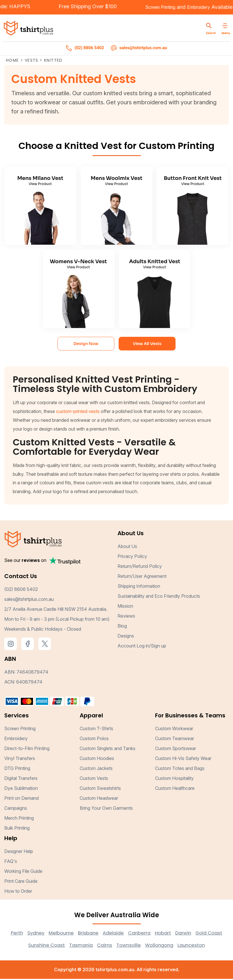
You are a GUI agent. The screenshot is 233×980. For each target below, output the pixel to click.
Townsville (147, 946)
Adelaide (129, 934)
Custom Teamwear (175, 740)
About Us (127, 547)
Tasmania (96, 946)
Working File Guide (23, 872)
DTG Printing (17, 769)
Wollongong (179, 946)
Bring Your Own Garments (106, 809)
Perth (27, 934)
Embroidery (188, 8)
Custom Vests (94, 779)
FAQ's (11, 862)
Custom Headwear (99, 799)
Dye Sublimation (21, 789)
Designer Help (19, 852)
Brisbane (103, 934)
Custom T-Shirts (96, 730)
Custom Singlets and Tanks (108, 749)
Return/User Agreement (142, 577)
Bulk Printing (17, 829)
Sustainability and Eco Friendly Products (159, 597)
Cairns (121, 946)
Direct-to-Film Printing (27, 749)
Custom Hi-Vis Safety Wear (183, 759)
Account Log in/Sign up (142, 647)
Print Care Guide (21, 882)
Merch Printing (19, 819)
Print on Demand (21, 799)
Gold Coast (20, 946)
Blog (122, 627)
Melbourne (74, 934)
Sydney (47, 934)
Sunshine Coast (59, 946)
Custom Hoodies (97, 759)
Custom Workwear (174, 730)
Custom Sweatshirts (100, 789)
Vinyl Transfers (20, 759)
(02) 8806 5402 (21, 590)
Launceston (214, 946)
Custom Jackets (96, 769)
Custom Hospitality (174, 779)
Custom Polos (94, 740)
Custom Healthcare (175, 789)
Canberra (157, 934)
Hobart (182, 934)
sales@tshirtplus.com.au (29, 600)
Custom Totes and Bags (180, 769)
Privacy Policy (132, 557)
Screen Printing (145, 8)
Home (13, 61)
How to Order (18, 892)
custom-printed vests (78, 412)
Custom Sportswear (176, 749)
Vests (32, 61)
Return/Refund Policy (140, 567)
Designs (126, 637)
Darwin (204, 934)
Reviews (126, 617)
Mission (125, 607)
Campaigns (16, 809)
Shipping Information (139, 587)
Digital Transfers (21, 779)
